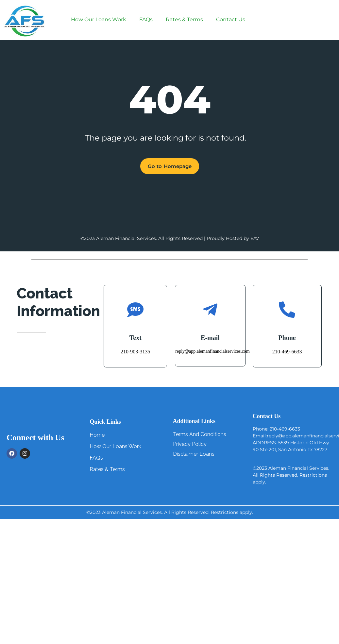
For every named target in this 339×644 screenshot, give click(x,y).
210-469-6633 (287, 352)
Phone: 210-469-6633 (276, 429)
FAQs (146, 19)
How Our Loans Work (99, 19)
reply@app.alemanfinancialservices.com (212, 351)
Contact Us (231, 19)
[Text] (135, 310)
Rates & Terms (184, 19)
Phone (287, 338)
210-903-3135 (136, 352)
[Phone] (287, 310)
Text (136, 338)
